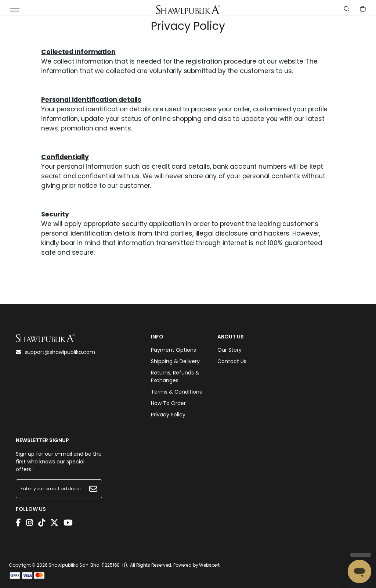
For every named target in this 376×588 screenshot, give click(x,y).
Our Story (229, 350)
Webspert (209, 565)
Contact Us (232, 361)
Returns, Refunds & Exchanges (175, 377)
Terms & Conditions (176, 392)
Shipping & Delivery (175, 361)
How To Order (168, 403)
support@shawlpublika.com (55, 352)
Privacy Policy (168, 415)
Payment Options (173, 350)
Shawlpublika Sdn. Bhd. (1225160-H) (88, 565)
